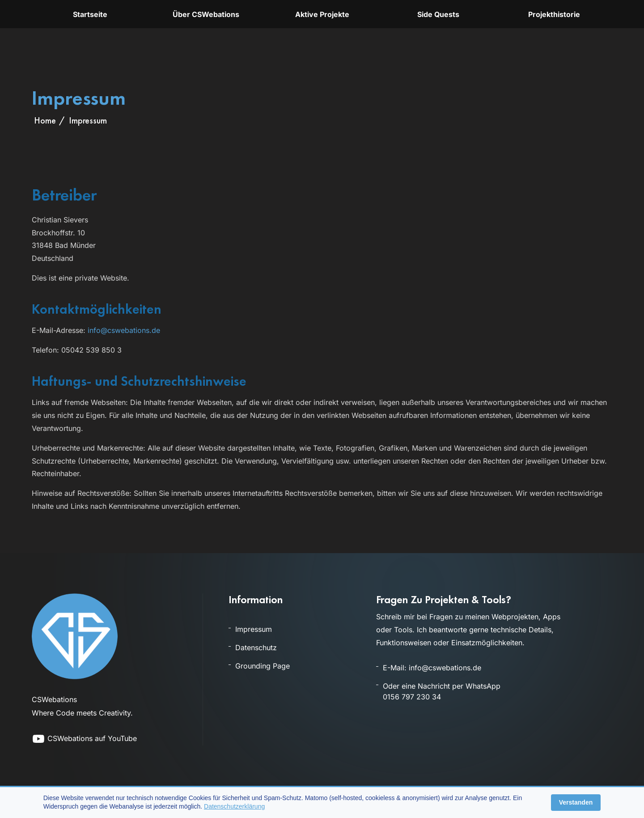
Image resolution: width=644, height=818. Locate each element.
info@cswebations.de (124, 330)
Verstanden (576, 802)
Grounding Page (263, 666)
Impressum (254, 629)
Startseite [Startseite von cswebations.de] (90, 14)
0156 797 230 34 (412, 697)
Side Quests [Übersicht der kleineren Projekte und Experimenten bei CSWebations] (438, 14)
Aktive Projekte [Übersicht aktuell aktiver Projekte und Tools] (322, 14)
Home (45, 120)
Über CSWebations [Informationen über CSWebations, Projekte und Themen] (206, 14)
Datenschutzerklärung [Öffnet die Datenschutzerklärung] (234, 806)
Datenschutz (256, 648)
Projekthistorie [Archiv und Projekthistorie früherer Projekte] (554, 14)
